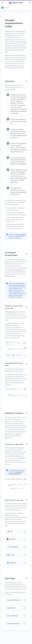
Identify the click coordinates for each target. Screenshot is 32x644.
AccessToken (11, 312)
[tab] (18, 343)
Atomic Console (10, 276)
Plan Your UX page (20, 234)
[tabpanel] (16, 349)
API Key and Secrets (16, 270)
